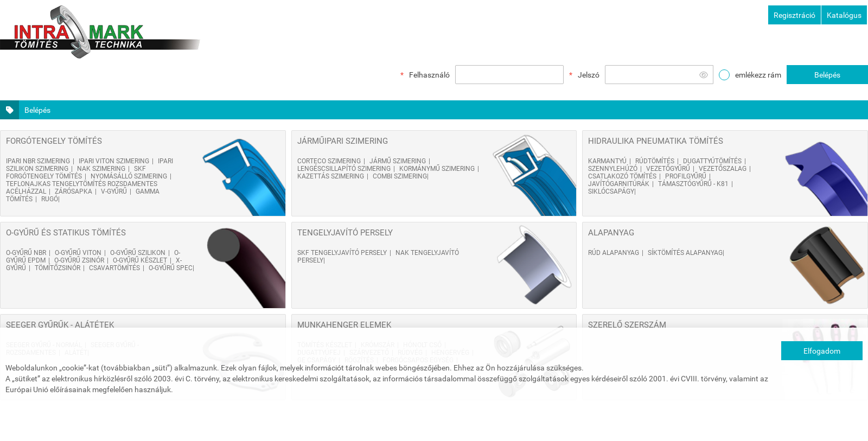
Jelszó (589, 75)
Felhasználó (429, 75)
